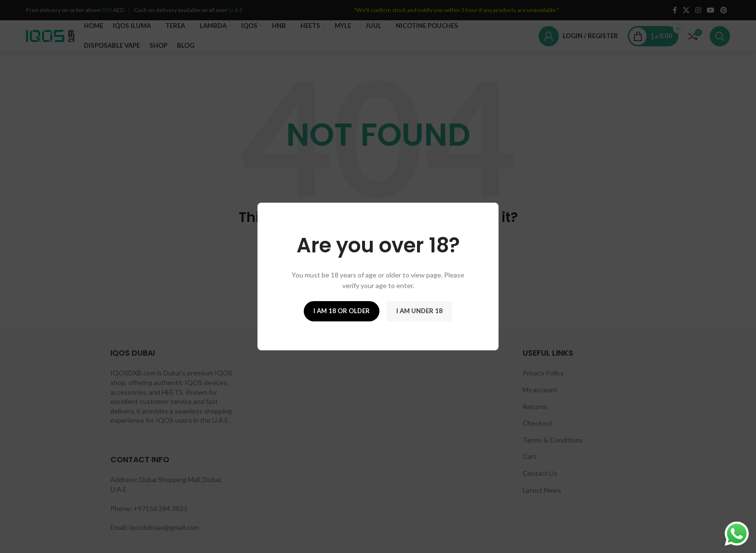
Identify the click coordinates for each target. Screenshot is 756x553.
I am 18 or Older (342, 311)
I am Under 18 (419, 311)
